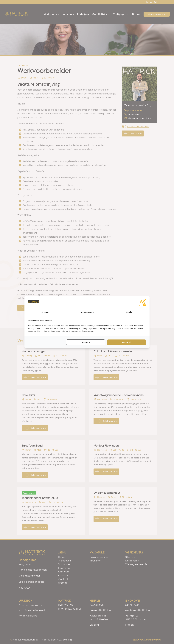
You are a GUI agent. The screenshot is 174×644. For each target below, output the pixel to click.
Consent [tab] (45, 312)
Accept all (127, 342)
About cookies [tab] (87, 312)
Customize (86, 342)
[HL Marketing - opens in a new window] (143, 302)
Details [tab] (129, 312)
